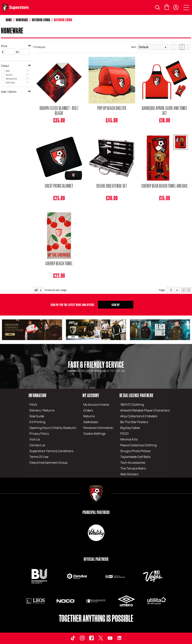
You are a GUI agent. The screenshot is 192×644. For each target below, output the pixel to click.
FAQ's (33, 405)
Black (9, 75)
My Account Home (96, 405)
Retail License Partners (136, 395)
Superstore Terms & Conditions (51, 451)
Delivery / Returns (42, 410)
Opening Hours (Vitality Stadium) (53, 428)
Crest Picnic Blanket (59, 186)
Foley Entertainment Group (48, 463)
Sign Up (116, 305)
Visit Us (35, 439)
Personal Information (98, 428)
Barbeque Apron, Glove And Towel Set (165, 110)
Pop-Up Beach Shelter (112, 108)
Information (37, 395)
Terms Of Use (39, 457)
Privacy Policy (39, 434)
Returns (89, 416)
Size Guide (37, 416)
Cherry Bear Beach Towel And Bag (165, 186)
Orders (88, 410)
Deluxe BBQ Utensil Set (112, 186)
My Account (91, 395)
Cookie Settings (94, 434)
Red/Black (12, 79)
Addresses (91, 422)
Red (8, 71)
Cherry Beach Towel (59, 263)
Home (9, 20)
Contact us (37, 445)
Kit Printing (37, 422)
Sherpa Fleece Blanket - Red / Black (59, 110)
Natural (11, 83)
